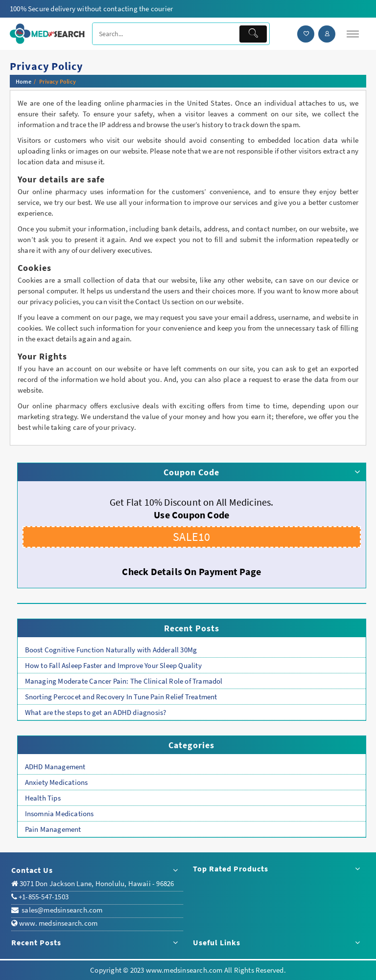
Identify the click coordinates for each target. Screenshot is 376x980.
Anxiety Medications (57, 782)
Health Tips (43, 798)
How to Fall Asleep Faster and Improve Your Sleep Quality (113, 665)
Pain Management (53, 829)
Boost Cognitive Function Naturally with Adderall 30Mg (111, 650)
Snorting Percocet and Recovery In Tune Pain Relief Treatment (121, 697)
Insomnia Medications (59, 813)
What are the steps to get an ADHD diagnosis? (96, 712)
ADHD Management (55, 767)
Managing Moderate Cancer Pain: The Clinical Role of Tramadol (124, 681)
